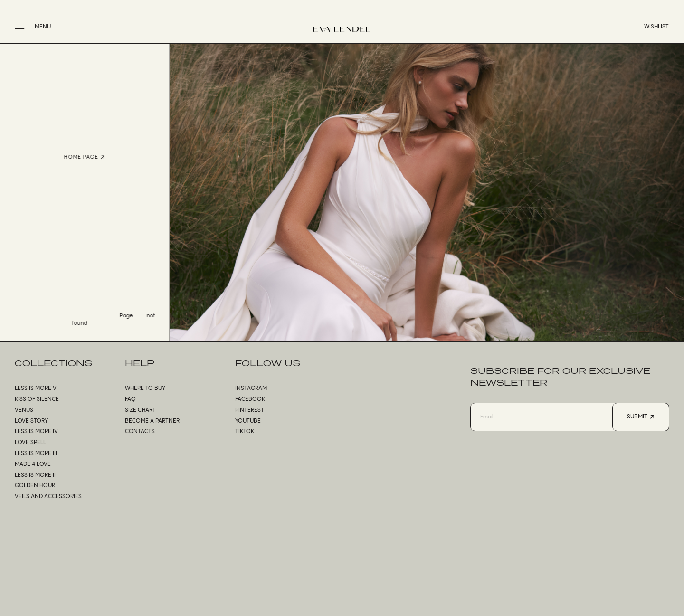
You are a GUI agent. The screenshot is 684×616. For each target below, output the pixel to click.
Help (140, 363)
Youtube (248, 421)
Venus (24, 410)
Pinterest (250, 410)
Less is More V (36, 388)
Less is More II (35, 475)
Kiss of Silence (37, 399)
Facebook (250, 399)
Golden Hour (35, 486)
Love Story (31, 421)
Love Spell (30, 442)
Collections (53, 363)
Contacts (140, 431)
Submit (641, 417)
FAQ (130, 399)
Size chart (140, 410)
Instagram (251, 388)
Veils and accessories (48, 497)
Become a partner (152, 421)
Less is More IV (36, 431)
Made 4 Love (33, 464)
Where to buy (145, 388)
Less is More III (36, 453)
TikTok (245, 431)
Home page (73, 157)
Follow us (268, 363)
